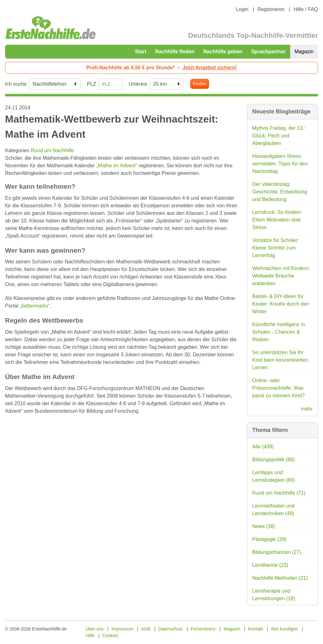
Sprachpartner (268, 52)
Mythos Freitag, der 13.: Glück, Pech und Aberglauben (279, 136)
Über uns (95, 629)
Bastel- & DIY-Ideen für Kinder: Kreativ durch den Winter (281, 304)
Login (242, 9)
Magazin (304, 52)
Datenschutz (171, 629)
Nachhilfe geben (223, 52)
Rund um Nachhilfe (52, 150)
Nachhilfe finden (175, 52)
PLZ (91, 84)
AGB (146, 629)
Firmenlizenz (203, 629)
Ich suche (16, 84)
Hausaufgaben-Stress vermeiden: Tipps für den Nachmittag (280, 164)
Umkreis (138, 84)
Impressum (122, 629)
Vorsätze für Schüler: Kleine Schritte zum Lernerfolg (276, 248)
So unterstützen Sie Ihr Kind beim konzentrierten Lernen (280, 360)
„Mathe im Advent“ (117, 166)
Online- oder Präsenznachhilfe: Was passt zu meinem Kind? (279, 388)
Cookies (110, 635)
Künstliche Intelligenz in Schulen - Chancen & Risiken (279, 332)
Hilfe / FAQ (306, 9)
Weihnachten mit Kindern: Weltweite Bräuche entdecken (281, 276)
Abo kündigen (285, 629)
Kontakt (256, 629)
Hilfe (90, 635)
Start (141, 52)
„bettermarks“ (35, 306)
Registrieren (271, 9)
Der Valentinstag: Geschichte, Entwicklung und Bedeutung (280, 192)
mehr (307, 409)
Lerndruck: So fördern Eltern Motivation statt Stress (277, 220)
